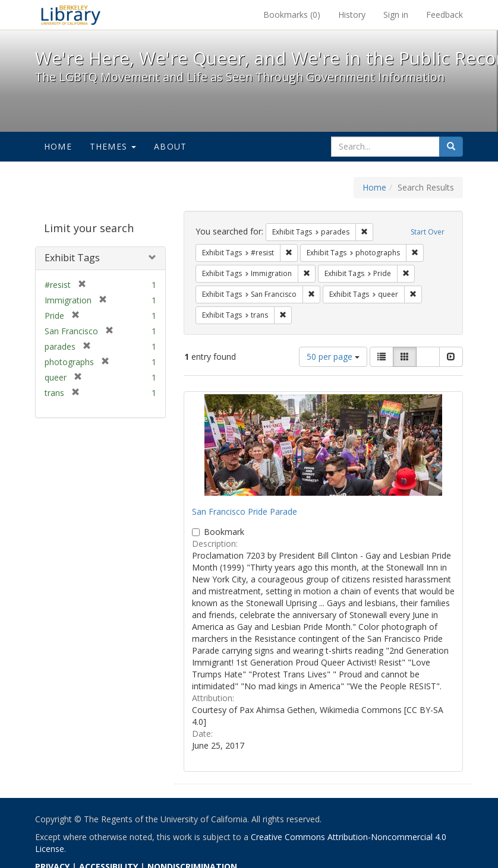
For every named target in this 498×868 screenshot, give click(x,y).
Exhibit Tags (72, 258)
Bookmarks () (292, 15)
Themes (113, 146)
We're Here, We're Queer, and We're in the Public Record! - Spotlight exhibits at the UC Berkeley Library (71, 15)
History (352, 15)
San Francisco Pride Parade (245, 511)
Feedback (445, 15)
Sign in (396, 15)
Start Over (428, 232)
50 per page (333, 357)
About (170, 146)
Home (58, 146)
